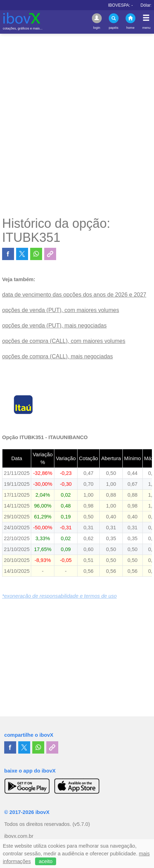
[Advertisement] (77, 125)
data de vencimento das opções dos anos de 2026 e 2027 (74, 295)
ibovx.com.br (19, 836)
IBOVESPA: (127, 5)
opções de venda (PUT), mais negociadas (54, 326)
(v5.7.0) (81, 824)
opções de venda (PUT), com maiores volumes (61, 310)
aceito (46, 861)
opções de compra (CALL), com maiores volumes (64, 341)
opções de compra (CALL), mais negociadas (58, 356)
